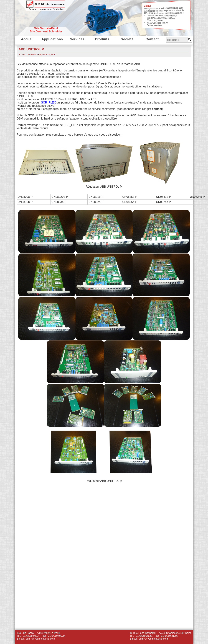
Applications (52, 39)
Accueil (27, 39)
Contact (152, 39)
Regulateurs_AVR (47, 55)
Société (127, 39)
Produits (102, 39)
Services (77, 39)
